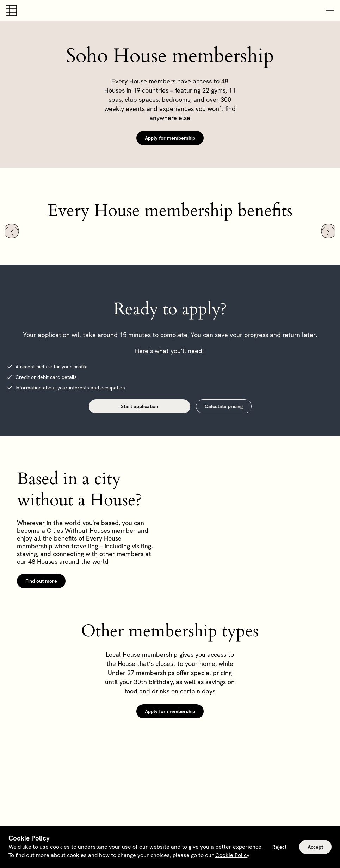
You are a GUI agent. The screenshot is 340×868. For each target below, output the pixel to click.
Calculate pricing (224, 406)
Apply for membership (170, 138)
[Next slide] (328, 232)
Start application (140, 406)
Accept (315, 847)
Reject (279, 847)
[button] (330, 11)
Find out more (41, 581)
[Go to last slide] (12, 232)
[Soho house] (13, 11)
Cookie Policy (232, 855)
